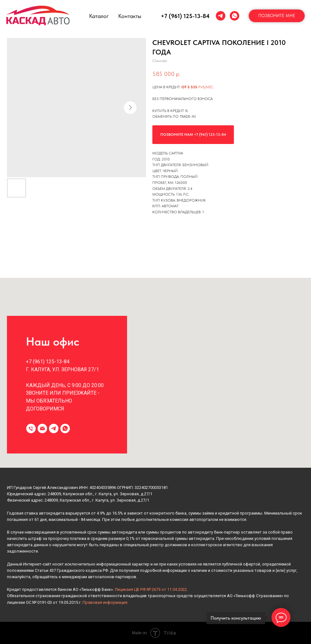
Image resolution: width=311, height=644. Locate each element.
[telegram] (221, 16)
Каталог (99, 16)
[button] (277, 16)
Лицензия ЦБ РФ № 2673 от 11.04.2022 (151, 589)
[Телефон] (31, 428)
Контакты (130, 16)
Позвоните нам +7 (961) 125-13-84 (193, 134)
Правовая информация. (105, 602)
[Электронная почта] (42, 428)
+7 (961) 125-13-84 (185, 16)
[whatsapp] (235, 16)
